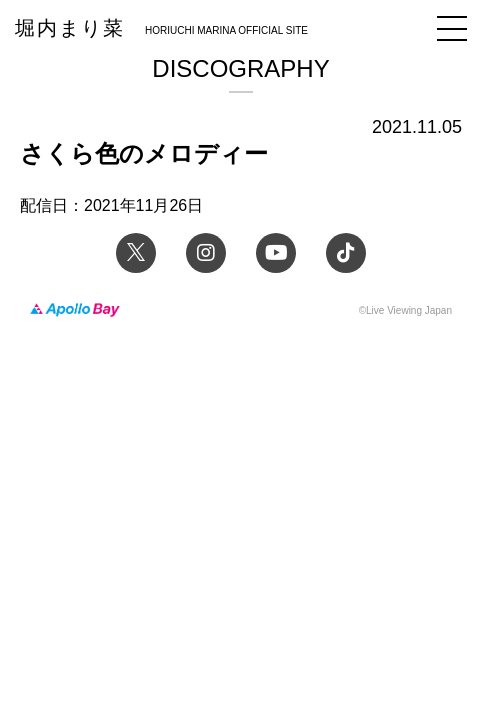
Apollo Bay (75, 310)
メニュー (452, 28)
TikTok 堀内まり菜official (346, 253)
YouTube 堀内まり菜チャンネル (276, 253)
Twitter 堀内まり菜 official (136, 253)
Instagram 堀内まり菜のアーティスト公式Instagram (206, 253)
